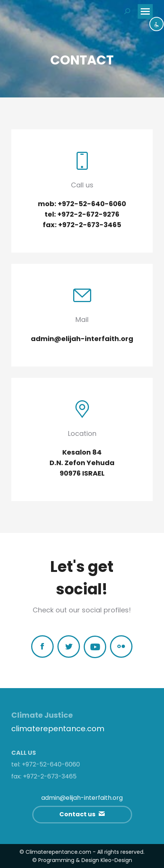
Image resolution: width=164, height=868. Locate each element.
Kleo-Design (116, 860)
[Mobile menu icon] (145, 11)
